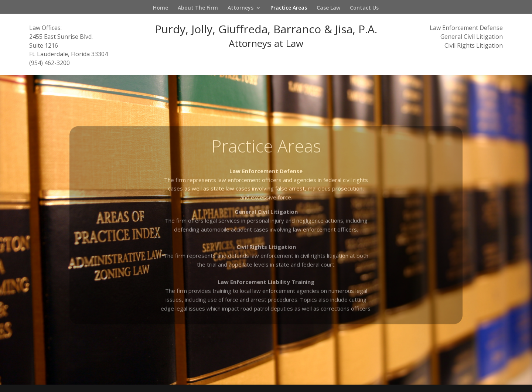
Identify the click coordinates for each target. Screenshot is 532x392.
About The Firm (198, 8)
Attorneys (241, 8)
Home (161, 8)
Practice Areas (289, 8)
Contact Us (364, 8)
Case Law (328, 8)
